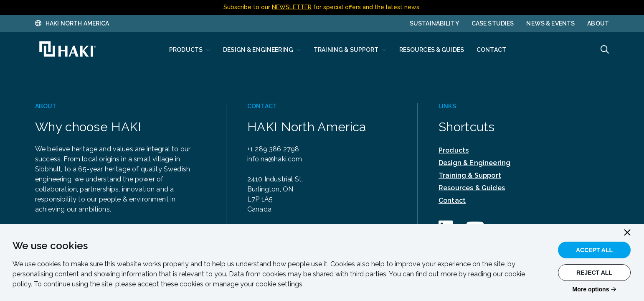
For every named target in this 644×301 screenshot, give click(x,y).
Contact (452, 200)
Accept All (594, 250)
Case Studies (493, 23)
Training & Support (470, 175)
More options (591, 289)
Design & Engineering (474, 163)
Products (454, 150)
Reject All (594, 273)
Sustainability (434, 23)
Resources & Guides (472, 188)
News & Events (550, 23)
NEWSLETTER (292, 7)
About (598, 23)
